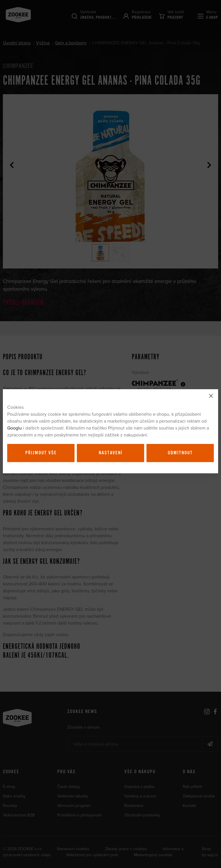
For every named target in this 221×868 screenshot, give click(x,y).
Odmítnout (180, 453)
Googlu (15, 428)
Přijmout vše (41, 453)
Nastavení (111, 453)
